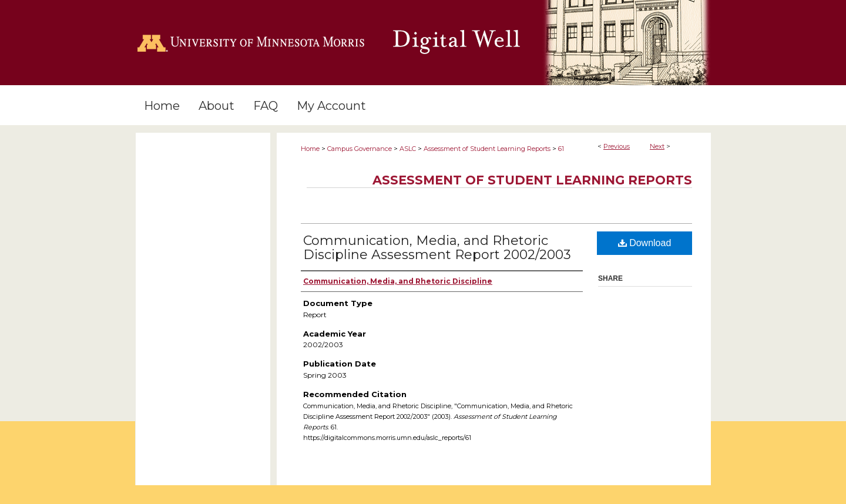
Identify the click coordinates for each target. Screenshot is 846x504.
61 (561, 149)
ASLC (408, 149)
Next (657, 146)
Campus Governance (360, 149)
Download (645, 243)
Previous (617, 146)
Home (310, 149)
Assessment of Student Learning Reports (487, 149)
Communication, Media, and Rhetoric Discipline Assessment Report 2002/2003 (437, 248)
